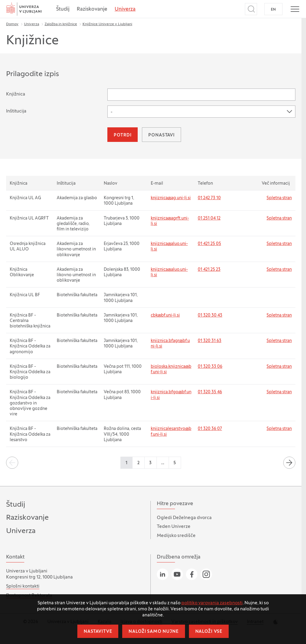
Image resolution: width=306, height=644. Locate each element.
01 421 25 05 (209, 244)
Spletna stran (279, 198)
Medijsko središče (176, 536)
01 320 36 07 (210, 429)
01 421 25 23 (209, 270)
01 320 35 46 (210, 392)
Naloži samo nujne (153, 632)
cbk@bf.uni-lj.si (165, 315)
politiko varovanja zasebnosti (212, 603)
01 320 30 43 (210, 315)
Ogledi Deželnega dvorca (184, 518)
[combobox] (201, 112)
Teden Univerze (174, 527)
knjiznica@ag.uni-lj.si (171, 198)
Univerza (125, 9)
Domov (12, 24)
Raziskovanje (92, 9)
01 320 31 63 (210, 341)
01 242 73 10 (209, 198)
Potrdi (123, 135)
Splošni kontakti (23, 586)
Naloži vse (209, 632)
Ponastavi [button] (161, 135)
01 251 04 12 (209, 218)
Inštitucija (16, 111)
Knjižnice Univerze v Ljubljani (107, 24)
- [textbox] (112, 112)
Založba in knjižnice (61, 24)
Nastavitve (98, 632)
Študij (63, 9)
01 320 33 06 (210, 367)
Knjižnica (16, 94)
